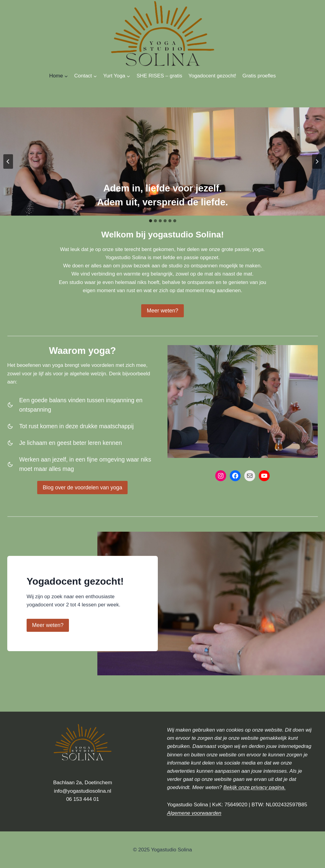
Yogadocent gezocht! (212, 76)
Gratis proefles (259, 76)
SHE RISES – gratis (159, 76)
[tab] (151, 221)
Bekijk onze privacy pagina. (255, 787)
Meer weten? (48, 625)
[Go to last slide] (8, 162)
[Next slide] (317, 162)
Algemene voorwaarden (194, 813)
